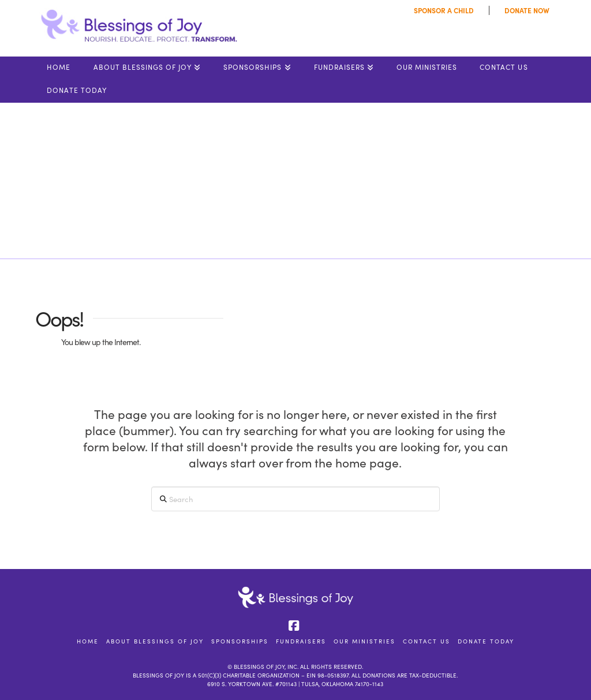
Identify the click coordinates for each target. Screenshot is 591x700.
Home (88, 641)
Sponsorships (240, 641)
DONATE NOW (527, 10)
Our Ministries (364, 641)
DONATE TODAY (486, 641)
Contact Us (427, 641)
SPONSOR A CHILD (444, 10)
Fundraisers (301, 641)
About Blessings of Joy (155, 641)
